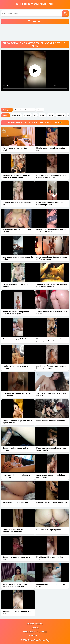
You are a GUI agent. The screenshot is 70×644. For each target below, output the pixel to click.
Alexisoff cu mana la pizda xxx (15, 502)
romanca (61, 115)
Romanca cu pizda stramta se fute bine (17, 612)
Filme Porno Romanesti (25, 110)
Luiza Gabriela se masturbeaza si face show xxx (16, 476)
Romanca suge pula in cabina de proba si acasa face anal (16, 176)
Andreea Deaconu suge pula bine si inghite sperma (17, 422)
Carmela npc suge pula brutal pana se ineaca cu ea (17, 340)
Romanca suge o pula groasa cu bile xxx (52, 503)
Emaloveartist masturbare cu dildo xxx (51, 149)
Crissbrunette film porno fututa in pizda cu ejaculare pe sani (16, 585)
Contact (35, 635)
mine (42, 115)
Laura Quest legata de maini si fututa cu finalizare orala (52, 258)
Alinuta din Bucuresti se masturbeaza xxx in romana (14, 531)
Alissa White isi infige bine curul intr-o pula (52, 313)
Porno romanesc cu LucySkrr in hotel (16, 149)
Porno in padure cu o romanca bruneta (15, 285)
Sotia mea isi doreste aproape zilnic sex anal (17, 231)
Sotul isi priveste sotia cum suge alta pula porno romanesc (52, 285)
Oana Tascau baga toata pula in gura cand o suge (52, 476)
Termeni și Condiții (35, 631)
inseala (27, 115)
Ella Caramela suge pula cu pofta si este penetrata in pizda (51, 176)
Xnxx (40, 110)
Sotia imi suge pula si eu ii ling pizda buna (52, 585)
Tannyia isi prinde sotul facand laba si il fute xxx (51, 394)
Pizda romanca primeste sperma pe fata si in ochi (51, 449)
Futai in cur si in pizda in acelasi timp (50, 558)
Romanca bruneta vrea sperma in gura (16, 558)
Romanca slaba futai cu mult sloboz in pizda (17, 449)
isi (35, 115)
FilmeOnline (35, 4)
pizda (51, 115)
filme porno (35, 624)
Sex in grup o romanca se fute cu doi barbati (18, 258)
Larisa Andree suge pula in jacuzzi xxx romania (17, 394)
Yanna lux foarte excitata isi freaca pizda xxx (17, 204)
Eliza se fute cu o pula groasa (49, 530)
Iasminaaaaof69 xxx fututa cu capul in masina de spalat (51, 367)
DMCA (35, 628)
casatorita (16, 115)
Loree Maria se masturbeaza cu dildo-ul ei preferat (49, 204)
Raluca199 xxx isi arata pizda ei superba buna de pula (16, 313)
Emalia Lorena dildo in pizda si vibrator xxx (15, 367)
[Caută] (65, 14)
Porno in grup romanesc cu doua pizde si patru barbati (50, 340)
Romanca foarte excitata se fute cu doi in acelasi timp (51, 231)
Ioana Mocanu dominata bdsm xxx (51, 421)
